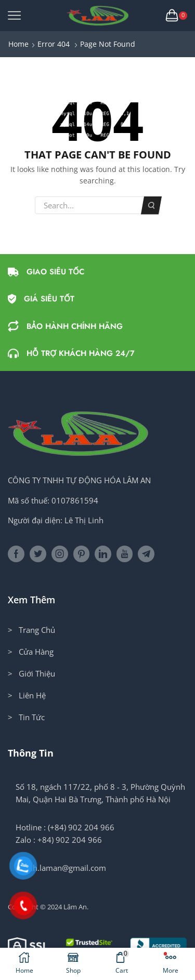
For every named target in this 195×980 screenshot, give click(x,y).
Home (18, 44)
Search (152, 206)
